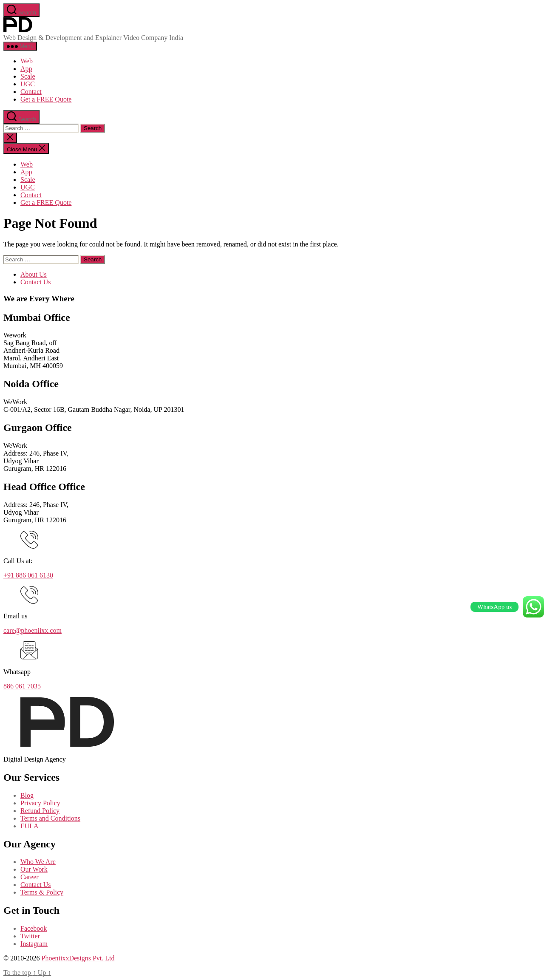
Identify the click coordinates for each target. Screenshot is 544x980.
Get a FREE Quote (46, 99)
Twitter (30, 936)
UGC (28, 84)
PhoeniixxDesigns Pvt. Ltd (78, 958)
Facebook (34, 928)
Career (30, 877)
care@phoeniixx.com (33, 630)
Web (27, 61)
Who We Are (38, 862)
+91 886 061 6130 (28, 575)
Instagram (34, 944)
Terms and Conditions (50, 818)
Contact (31, 92)
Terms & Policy (42, 892)
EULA (30, 826)
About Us (34, 274)
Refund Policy (40, 811)
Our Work (34, 869)
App (26, 69)
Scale (28, 76)
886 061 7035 (22, 686)
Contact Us (36, 282)
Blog (27, 795)
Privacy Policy (40, 803)
